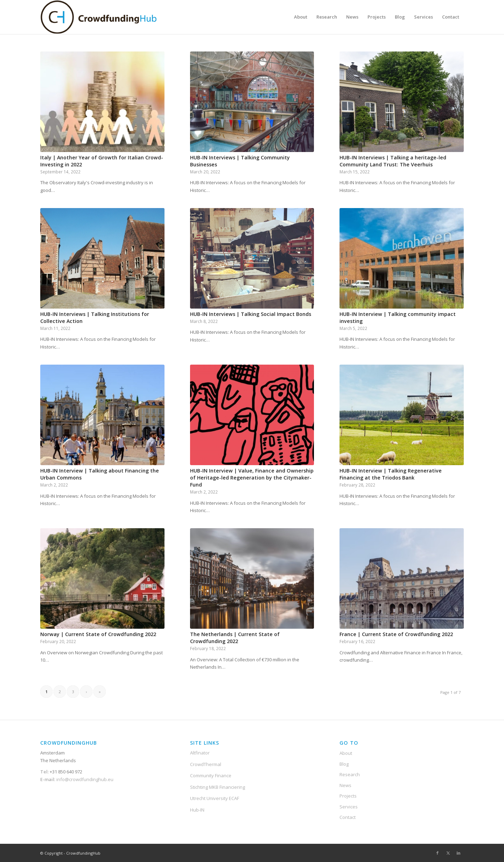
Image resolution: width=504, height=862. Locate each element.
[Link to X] (448, 853)
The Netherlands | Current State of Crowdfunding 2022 (235, 638)
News (345, 785)
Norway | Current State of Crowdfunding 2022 (98, 634)
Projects (348, 796)
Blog (344, 764)
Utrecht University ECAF (215, 798)
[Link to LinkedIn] (458, 853)
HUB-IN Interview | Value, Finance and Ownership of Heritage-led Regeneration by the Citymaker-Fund (252, 478)
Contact (348, 817)
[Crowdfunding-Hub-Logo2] (100, 17)
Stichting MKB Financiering (218, 787)
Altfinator (200, 753)
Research (350, 774)
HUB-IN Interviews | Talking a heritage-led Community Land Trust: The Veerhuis (393, 161)
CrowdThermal (206, 764)
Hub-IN (197, 810)
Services (349, 807)
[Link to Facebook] (437, 853)
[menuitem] (301, 17)
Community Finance (211, 775)
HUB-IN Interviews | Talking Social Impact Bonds (251, 314)
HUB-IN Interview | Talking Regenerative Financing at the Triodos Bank (391, 474)
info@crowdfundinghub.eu (84, 779)
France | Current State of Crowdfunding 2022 (396, 634)
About (346, 753)
